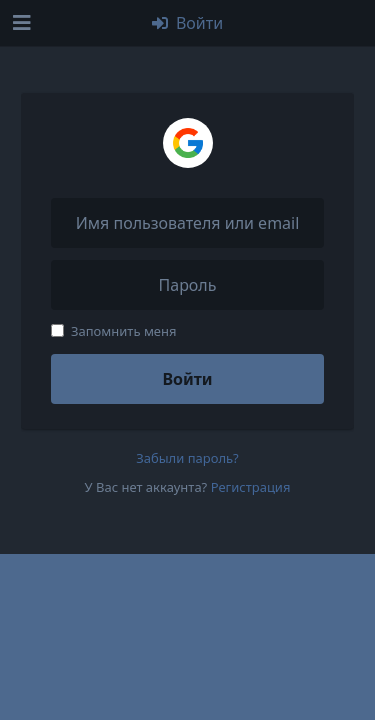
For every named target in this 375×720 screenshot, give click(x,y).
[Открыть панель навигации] (20, 23)
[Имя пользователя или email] (187, 223)
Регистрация (251, 487)
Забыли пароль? (187, 458)
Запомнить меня (114, 331)
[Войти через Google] (188, 143)
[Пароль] (187, 285)
